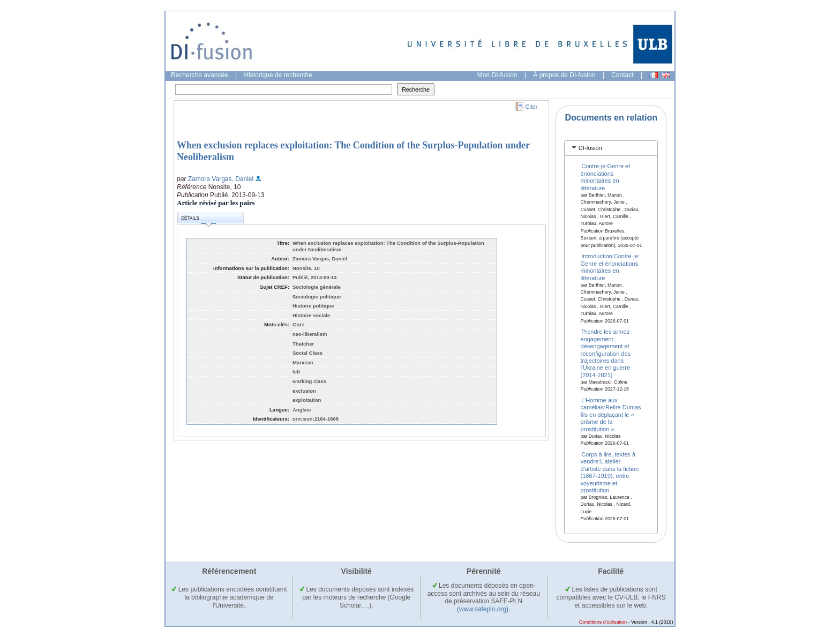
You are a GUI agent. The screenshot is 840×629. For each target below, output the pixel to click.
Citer (532, 107)
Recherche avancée (200, 75)
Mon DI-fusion (497, 75)
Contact (622, 75)
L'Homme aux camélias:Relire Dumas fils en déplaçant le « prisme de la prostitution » (611, 415)
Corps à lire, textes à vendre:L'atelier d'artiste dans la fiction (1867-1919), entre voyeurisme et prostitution (610, 472)
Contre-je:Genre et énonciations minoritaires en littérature (606, 177)
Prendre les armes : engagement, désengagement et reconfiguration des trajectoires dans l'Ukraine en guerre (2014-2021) (607, 353)
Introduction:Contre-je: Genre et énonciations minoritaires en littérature (610, 267)
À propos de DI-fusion (564, 75)
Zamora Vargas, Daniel (221, 179)
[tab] (611, 148)
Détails (198, 220)
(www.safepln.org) (483, 609)
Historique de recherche (278, 75)
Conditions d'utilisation (603, 622)
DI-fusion (590, 148)
